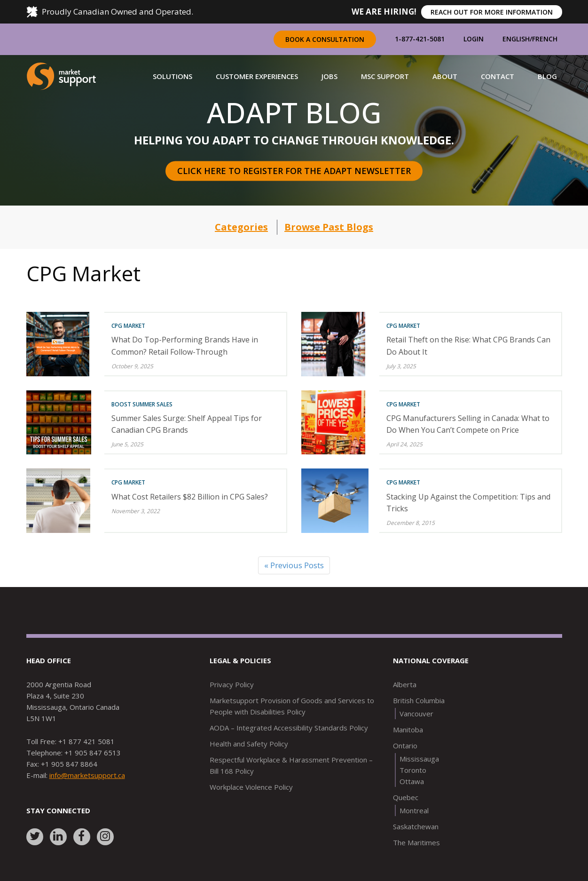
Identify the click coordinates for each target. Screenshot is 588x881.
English (516, 39)
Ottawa (412, 781)
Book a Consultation (325, 39)
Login (474, 39)
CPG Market (128, 326)
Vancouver (416, 714)
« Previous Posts (294, 565)
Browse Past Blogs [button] (329, 227)
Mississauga (419, 759)
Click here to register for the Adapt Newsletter (294, 171)
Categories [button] (241, 227)
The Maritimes (416, 842)
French (545, 39)
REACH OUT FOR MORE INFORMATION (492, 12)
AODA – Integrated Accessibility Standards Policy (289, 728)
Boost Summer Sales (142, 404)
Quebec (406, 797)
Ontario (405, 746)
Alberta (405, 684)
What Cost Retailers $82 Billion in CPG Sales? (190, 497)
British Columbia (419, 700)
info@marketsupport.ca (87, 775)
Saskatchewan (416, 826)
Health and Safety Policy (249, 744)
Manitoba (408, 730)
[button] (172, 76)
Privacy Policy (232, 684)
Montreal (414, 810)
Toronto (413, 770)
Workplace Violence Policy (251, 787)
